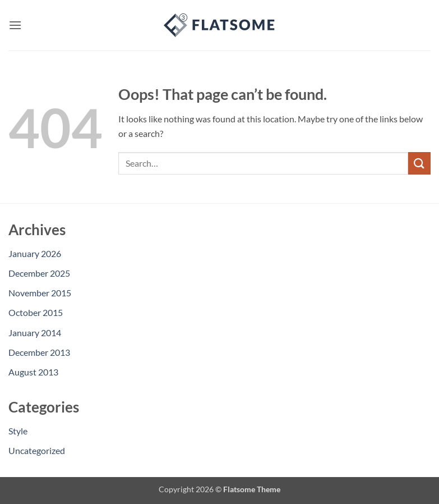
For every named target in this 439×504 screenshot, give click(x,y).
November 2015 (40, 293)
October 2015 (36, 312)
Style (18, 431)
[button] (15, 25)
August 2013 (33, 372)
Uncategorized (37, 450)
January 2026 (35, 253)
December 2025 (39, 273)
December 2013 (39, 352)
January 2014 (35, 333)
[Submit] (419, 163)
